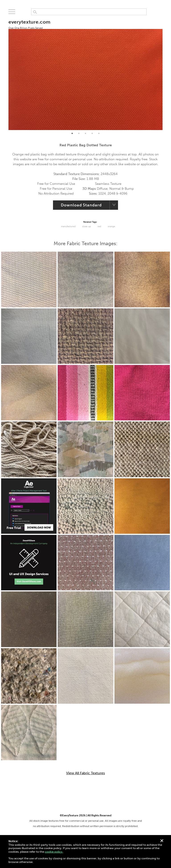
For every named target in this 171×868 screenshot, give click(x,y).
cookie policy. (54, 852)
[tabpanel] (85, 72)
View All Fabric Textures (85, 773)
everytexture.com (29, 24)
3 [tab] (85, 133)
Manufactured (68, 226)
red (99, 226)
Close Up (87, 226)
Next (166, 72)
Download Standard (81, 205)
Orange (111, 226)
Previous (5, 72)
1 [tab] (72, 133)
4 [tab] (92, 133)
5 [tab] (99, 133)
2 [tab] (79, 133)
